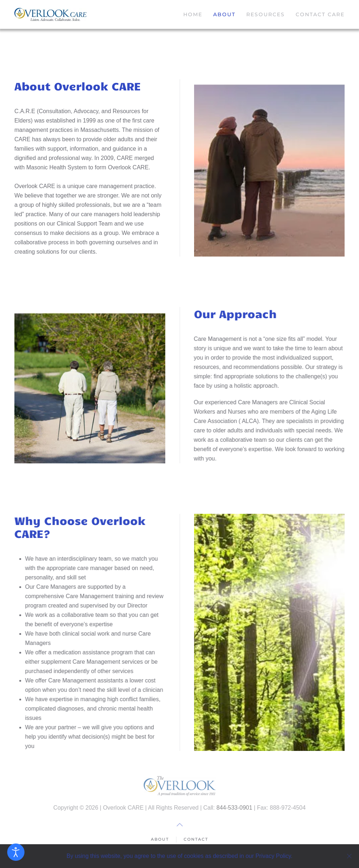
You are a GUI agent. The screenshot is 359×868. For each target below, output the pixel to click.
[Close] (349, 856)
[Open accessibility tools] (16, 852)
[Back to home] (50, 14)
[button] (180, 825)
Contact (196, 840)
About (224, 14)
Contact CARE (320, 14)
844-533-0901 (234, 808)
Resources (266, 14)
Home (193, 14)
